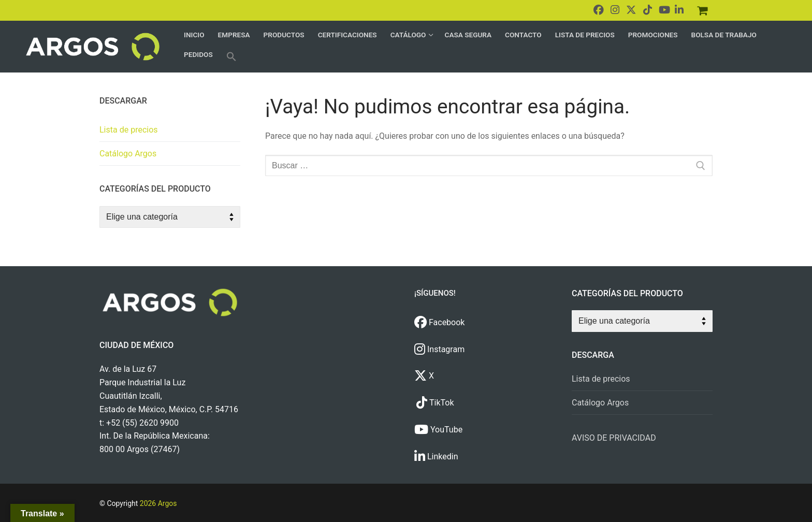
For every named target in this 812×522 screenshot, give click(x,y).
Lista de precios (129, 130)
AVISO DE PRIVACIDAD (614, 438)
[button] (231, 56)
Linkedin (436, 456)
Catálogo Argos (128, 154)
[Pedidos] (702, 10)
